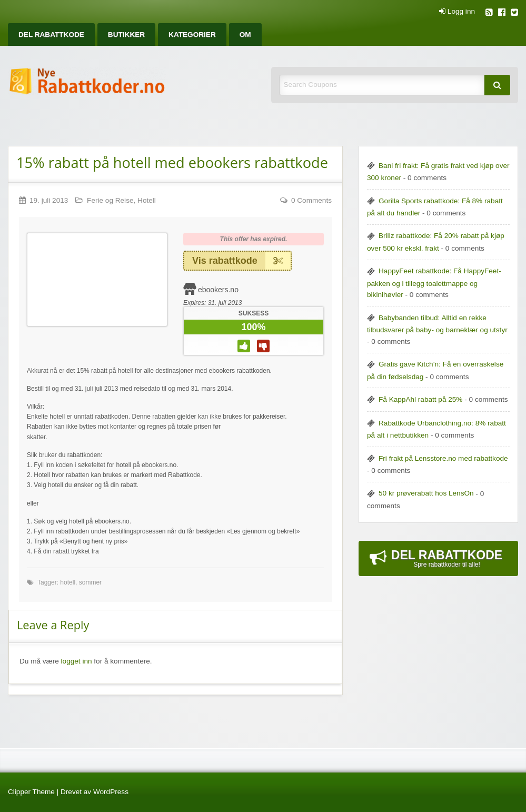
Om (245, 34)
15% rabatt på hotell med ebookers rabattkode (172, 162)
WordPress (111, 792)
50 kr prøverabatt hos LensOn (426, 493)
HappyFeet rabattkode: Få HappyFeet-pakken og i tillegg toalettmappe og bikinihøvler (434, 283)
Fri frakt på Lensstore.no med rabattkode (443, 458)
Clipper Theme (31, 792)
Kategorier (192, 34)
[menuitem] (51, 34)
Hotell (147, 200)
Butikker (126, 34)
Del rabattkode (51, 34)
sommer (90, 582)
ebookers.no (218, 290)
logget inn (77, 661)
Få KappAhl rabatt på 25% (420, 399)
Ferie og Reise (110, 200)
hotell (68, 582)
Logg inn (457, 12)
